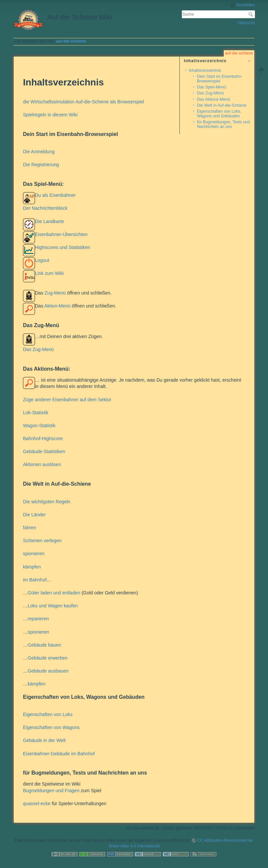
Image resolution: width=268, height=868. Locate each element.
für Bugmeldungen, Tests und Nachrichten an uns (223, 124)
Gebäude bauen (44, 645)
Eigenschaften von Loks (48, 714)
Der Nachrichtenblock (45, 208)
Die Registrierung (41, 165)
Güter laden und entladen (54, 593)
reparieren (38, 619)
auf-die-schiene (71, 41)
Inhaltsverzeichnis (205, 70)
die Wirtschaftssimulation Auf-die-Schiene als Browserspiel (83, 102)
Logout (42, 260)
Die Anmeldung (39, 152)
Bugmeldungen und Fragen (51, 791)
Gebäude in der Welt (44, 740)
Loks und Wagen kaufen (53, 606)
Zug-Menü (55, 293)
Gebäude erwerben (48, 658)
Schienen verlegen (42, 541)
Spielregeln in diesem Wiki (50, 115)
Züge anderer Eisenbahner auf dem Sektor (67, 400)
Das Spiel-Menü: (212, 87)
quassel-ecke (37, 804)
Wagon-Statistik (39, 426)
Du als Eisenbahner (55, 195)
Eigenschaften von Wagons (51, 727)
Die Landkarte (49, 221)
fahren (30, 528)
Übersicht (246, 23)
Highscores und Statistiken (63, 247)
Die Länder (34, 515)
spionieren (34, 554)
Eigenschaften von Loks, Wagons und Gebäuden (219, 114)
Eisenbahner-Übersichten (61, 234)
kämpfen (32, 567)
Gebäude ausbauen (48, 671)
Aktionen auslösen (42, 464)
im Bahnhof (35, 580)
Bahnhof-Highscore (43, 438)
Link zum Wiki (49, 273)
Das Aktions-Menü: (214, 99)
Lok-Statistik (36, 413)
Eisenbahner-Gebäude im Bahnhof (59, 754)
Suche (252, 14)
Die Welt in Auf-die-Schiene (222, 105)
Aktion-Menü (57, 306)
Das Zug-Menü (210, 93)
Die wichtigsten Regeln (47, 502)
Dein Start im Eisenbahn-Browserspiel (219, 79)
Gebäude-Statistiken (44, 451)
